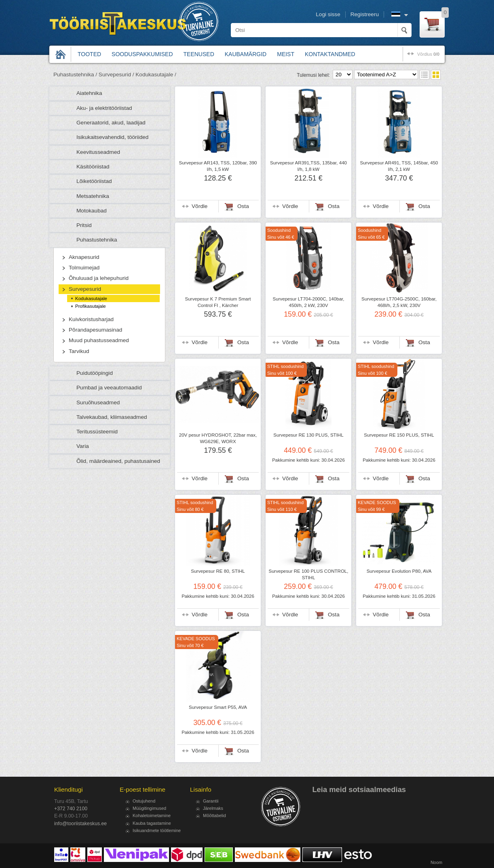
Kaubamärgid (246, 54)
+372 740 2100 (71, 809)
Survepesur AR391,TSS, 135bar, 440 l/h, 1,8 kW (308, 166)
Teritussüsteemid (97, 432)
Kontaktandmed (330, 54)
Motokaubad (92, 211)
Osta (243, 206)
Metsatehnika (93, 196)
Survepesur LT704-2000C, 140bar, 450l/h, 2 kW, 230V (309, 302)
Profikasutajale (91, 306)
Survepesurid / (116, 75)
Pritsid (84, 225)
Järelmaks (213, 808)
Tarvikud (79, 351)
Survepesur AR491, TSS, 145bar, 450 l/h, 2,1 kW (399, 166)
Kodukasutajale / (156, 75)
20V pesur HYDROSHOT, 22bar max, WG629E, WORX (218, 438)
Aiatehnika (89, 93)
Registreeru (365, 14)
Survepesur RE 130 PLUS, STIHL (308, 435)
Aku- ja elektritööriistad (104, 108)
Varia (83, 446)
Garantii (211, 801)
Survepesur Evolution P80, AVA (399, 571)
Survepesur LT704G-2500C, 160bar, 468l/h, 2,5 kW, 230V (399, 302)
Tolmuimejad (84, 268)
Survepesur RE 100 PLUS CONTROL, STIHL (308, 574)
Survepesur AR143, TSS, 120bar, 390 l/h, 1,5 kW (218, 166)
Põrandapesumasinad (95, 330)
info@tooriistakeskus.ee (80, 824)
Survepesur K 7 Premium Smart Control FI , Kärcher (218, 302)
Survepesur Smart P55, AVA (218, 707)
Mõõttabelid (214, 815)
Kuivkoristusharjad (91, 319)
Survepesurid (85, 289)
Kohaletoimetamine (152, 815)
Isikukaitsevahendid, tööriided (112, 137)
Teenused (199, 54)
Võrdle (199, 206)
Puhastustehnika (97, 240)
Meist (286, 54)
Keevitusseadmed (98, 152)
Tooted (89, 54)
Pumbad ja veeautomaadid (109, 388)
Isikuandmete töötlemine (157, 830)
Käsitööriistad (93, 167)
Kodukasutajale (91, 298)
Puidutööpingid (95, 373)
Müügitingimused (149, 808)
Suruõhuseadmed (98, 402)
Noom (436, 862)
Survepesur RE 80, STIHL (218, 571)
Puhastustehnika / (75, 75)
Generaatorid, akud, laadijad (111, 123)
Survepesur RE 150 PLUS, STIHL (399, 435)
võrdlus (428, 54)
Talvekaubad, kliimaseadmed (112, 417)
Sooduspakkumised (142, 54)
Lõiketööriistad (94, 181)
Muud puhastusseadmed (99, 340)
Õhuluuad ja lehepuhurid (99, 278)
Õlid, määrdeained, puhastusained (118, 461)
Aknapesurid (84, 257)
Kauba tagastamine (152, 823)
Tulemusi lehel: (313, 75)
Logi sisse (328, 14)
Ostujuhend (144, 801)
